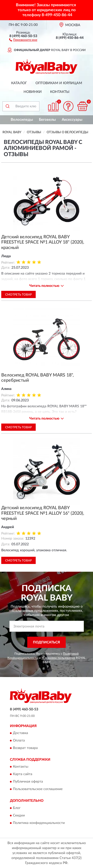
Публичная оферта (28, 782)
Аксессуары (72, 120)
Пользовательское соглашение (38, 789)
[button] (23, 40)
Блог (17, 808)
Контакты (60, 92)
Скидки (19, 815)
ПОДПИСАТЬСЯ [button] (46, 642)
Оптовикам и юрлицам (59, 83)
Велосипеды (22, 120)
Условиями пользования (58, 658)
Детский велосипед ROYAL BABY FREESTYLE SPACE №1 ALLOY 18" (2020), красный (43, 242)
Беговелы (47, 120)
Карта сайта (23, 774)
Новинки (33, 92)
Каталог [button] (19, 83)
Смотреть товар (18, 295)
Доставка (20, 733)
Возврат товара (25, 748)
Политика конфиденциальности (39, 823)
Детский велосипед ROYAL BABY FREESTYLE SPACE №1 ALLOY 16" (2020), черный (43, 513)
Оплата (19, 741)
